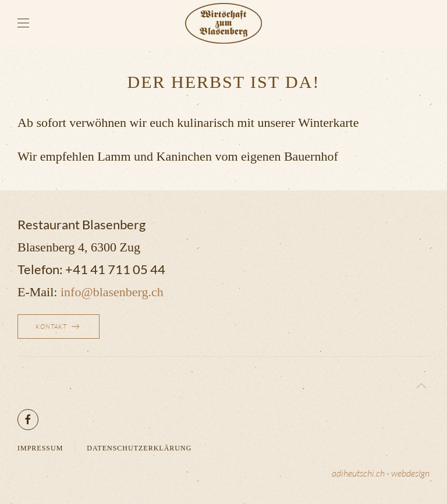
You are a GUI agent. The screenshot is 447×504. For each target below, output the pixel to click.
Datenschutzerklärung (139, 448)
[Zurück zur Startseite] (223, 23)
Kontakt (58, 326)
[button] (23, 23)
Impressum (40, 448)
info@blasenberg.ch (112, 292)
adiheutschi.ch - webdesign (381, 473)
